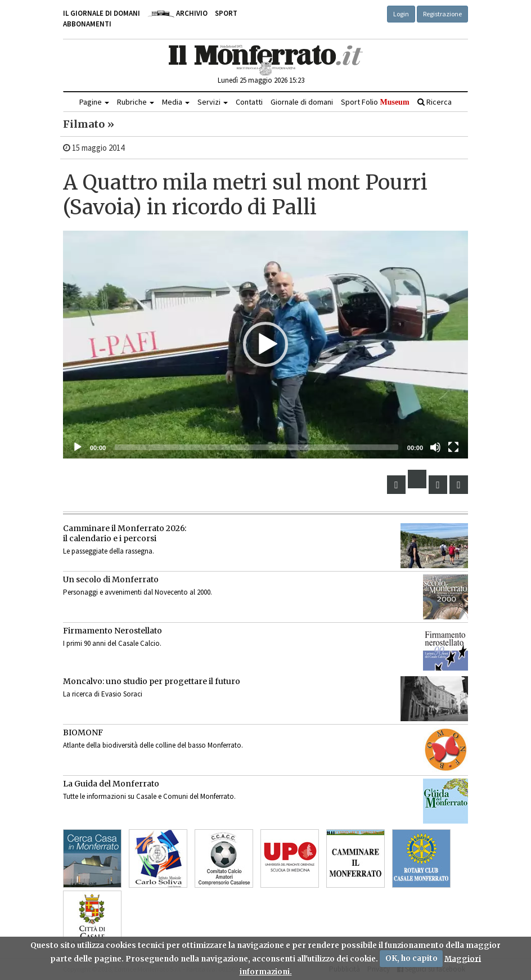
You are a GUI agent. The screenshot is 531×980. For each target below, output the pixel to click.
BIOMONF (83, 732)
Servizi (213, 102)
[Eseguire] (78, 447)
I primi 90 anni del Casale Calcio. (112, 643)
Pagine (94, 102)
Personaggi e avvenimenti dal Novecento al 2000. (138, 592)
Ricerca (435, 102)
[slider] (256, 447)
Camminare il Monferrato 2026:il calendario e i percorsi (125, 533)
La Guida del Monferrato (111, 784)
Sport (226, 13)
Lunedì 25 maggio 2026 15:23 (261, 80)
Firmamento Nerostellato (112, 631)
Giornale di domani (302, 102)
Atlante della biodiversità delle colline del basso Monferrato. (153, 745)
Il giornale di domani (102, 13)
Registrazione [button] (442, 14)
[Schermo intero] (453, 447)
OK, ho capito (411, 958)
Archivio (177, 13)
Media (176, 102)
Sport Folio (375, 102)
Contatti (249, 102)
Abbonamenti (87, 24)
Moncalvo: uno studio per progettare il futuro (152, 681)
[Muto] (435, 447)
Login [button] (401, 14)
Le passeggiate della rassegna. (109, 551)
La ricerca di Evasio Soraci (103, 694)
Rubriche (136, 102)
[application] (265, 345)
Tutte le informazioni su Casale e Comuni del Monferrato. (149, 796)
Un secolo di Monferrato (111, 579)
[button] (265, 344)
